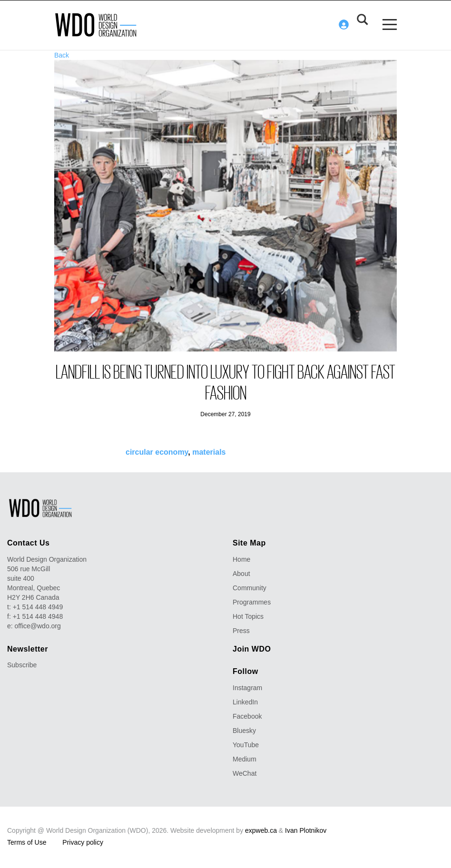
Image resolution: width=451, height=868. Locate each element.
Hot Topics (248, 616)
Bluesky (244, 730)
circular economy (157, 452)
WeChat (245, 773)
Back (62, 55)
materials (209, 452)
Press (241, 630)
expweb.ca (261, 830)
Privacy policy (83, 842)
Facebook (247, 716)
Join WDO (252, 649)
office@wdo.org (38, 625)
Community (250, 587)
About (241, 573)
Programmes (252, 602)
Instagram (247, 687)
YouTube (246, 744)
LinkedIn (245, 702)
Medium (245, 759)
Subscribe (22, 664)
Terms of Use (27, 842)
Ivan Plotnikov (306, 830)
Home (241, 559)
